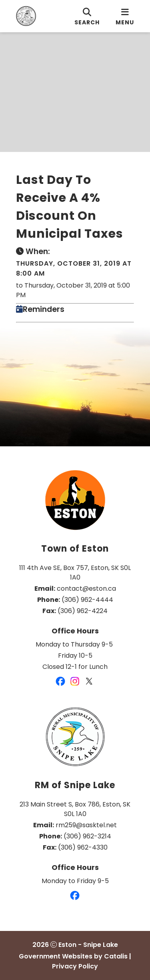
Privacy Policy (75, 966)
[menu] (125, 16)
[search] (87, 16)
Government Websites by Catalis (73, 956)
